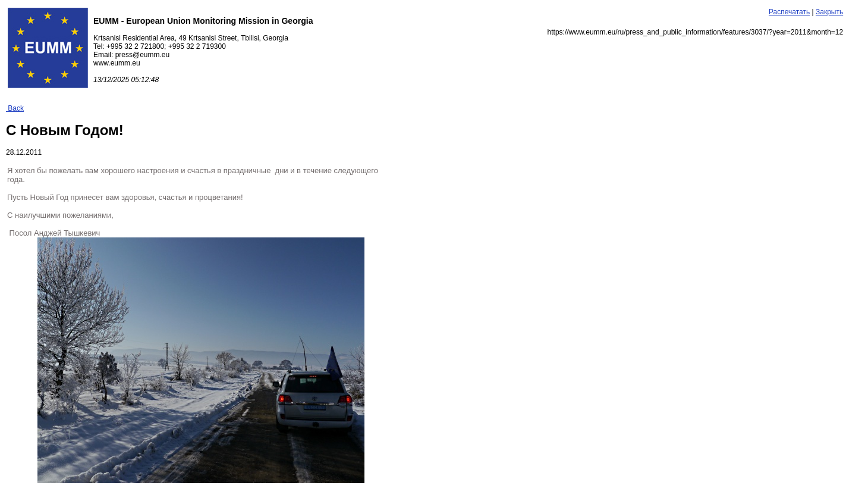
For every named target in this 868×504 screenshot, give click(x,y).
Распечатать (789, 12)
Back (15, 108)
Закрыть (829, 12)
